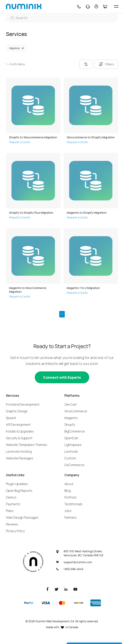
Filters (106, 64)
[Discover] (79, 603)
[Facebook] (48, 589)
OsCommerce (74, 465)
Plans (10, 511)
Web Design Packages (22, 517)
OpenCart (71, 438)
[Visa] (45, 603)
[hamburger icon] (116, 6)
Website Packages (20, 458)
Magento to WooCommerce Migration (28, 290)
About (69, 484)
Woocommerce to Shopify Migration (91, 137)
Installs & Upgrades (20, 431)
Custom (70, 458)
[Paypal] (29, 603)
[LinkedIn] (66, 589)
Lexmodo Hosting (19, 451)
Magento (71, 418)
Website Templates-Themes (27, 445)
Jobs (68, 511)
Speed (11, 418)
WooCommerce (76, 411)
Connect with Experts (62, 377)
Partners (70, 517)
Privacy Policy (15, 531)
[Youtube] (75, 589)
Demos (11, 497)
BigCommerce (75, 431)
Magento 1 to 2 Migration (83, 288)
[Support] (88, 7)
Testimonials (73, 504)
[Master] (62, 603)
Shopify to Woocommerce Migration (33, 137)
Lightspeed (73, 445)
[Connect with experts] (62, 377)
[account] (96, 6)
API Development (18, 425)
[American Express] (96, 603)
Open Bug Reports (19, 491)
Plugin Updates (17, 484)
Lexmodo (71, 451)
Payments (13, 504)
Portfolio (70, 497)
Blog (68, 491)
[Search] (62, 18)
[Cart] (105, 7)
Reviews (12, 524)
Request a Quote (20, 142)
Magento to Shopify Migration (87, 213)
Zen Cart (70, 404)
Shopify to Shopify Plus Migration (31, 213)
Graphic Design (17, 411)
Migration (15, 48)
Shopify (70, 425)
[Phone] (79, 7)
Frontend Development (23, 404)
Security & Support (19, 438)
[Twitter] (56, 589)
